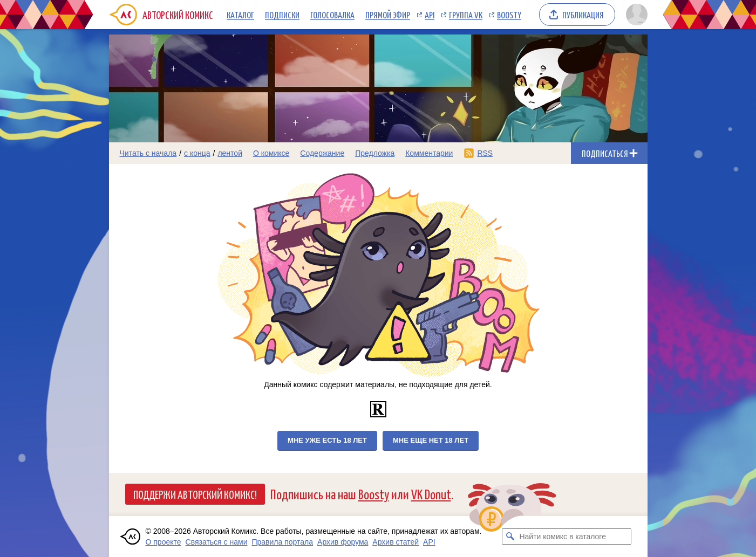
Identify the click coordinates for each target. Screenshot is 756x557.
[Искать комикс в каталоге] (510, 537)
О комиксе (271, 153)
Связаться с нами (217, 542)
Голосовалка (332, 15)
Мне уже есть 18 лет (327, 440)
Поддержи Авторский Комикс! (195, 494)
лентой (230, 153)
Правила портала (282, 542)
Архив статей (396, 542)
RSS (485, 153)
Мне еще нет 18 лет (431, 440)
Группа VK (466, 15)
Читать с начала (148, 153)
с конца (197, 153)
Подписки (282, 15)
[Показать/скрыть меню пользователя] (635, 15)
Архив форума (343, 542)
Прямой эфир (388, 15)
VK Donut (431, 494)
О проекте (164, 542)
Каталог (240, 15)
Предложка (375, 153)
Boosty (509, 15)
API (430, 15)
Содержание (322, 153)
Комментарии (429, 153)
